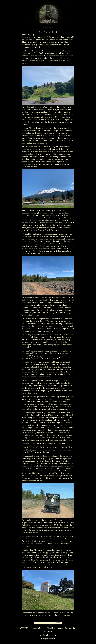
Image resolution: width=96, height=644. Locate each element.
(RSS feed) (48, 632)
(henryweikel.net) (48, 639)
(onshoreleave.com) (48, 635)
